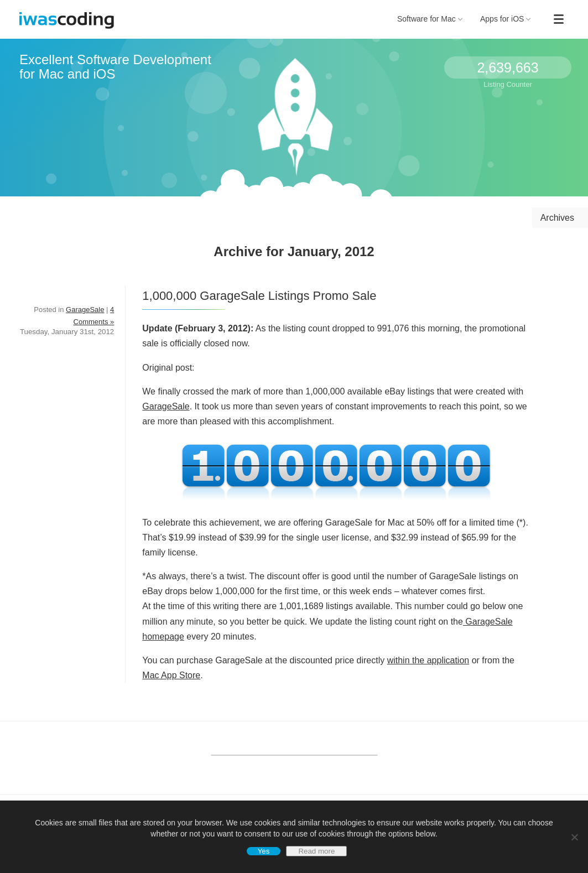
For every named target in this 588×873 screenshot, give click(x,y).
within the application (428, 660)
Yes (264, 851)
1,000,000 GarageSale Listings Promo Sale (259, 296)
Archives (557, 218)
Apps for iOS (506, 19)
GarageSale (166, 406)
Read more (316, 851)
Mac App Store (171, 675)
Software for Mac (430, 19)
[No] (574, 837)
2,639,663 (508, 67)
